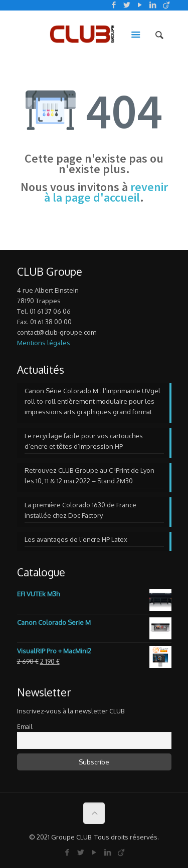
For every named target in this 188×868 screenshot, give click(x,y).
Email (25, 727)
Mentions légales (44, 343)
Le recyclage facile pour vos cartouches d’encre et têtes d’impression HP (84, 441)
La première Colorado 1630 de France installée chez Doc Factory (80, 510)
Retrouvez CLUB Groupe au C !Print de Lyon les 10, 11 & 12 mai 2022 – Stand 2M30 (89, 476)
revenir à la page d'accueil (106, 192)
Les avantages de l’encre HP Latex (76, 539)
